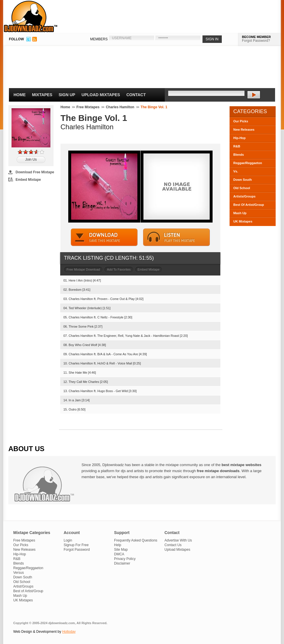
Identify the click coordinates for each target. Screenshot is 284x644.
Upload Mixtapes (101, 95)
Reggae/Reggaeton (248, 163)
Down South (243, 180)
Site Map (121, 550)
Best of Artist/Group (28, 591)
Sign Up (67, 95)
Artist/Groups (23, 586)
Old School (242, 188)
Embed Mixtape (28, 180)
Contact (136, 95)
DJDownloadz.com (31, 16)
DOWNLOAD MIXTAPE (104, 237)
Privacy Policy (125, 559)
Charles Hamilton (120, 107)
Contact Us (173, 545)
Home (20, 95)
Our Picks (241, 121)
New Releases (244, 130)
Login (68, 540)
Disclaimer (122, 563)
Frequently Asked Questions (136, 540)
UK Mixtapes (243, 221)
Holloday (69, 632)
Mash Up (240, 213)
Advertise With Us (178, 540)
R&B (237, 146)
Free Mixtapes (88, 107)
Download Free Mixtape (35, 172)
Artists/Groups (244, 196)
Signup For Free (76, 545)
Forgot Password (77, 550)
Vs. (236, 171)
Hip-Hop (239, 138)
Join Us (31, 159)
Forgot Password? (256, 41)
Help (118, 545)
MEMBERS (99, 39)
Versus (19, 573)
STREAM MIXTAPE (177, 237)
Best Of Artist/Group (249, 205)
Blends (239, 155)
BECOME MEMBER (256, 37)
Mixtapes (42, 95)
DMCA (119, 554)
